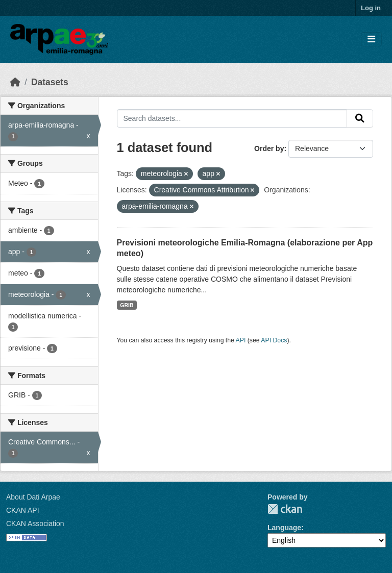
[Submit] (360, 118)
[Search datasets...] (232, 118)
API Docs (274, 340)
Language (284, 528)
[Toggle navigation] (371, 40)
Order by (269, 148)
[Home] (15, 82)
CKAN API (23, 510)
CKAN (285, 509)
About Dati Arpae (33, 497)
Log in (371, 8)
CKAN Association (35, 524)
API (241, 340)
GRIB (127, 305)
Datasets (50, 82)
